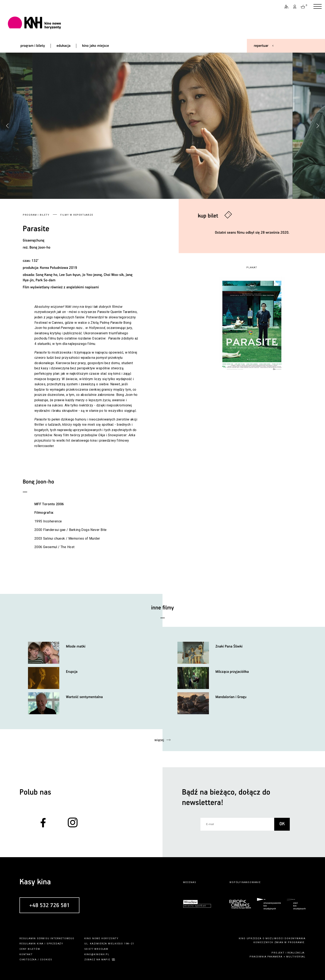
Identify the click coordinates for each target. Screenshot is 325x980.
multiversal (296, 957)
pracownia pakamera (266, 957)
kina (40, 944)
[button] (318, 126)
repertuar (261, 46)
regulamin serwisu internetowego (47, 938)
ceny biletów (30, 949)
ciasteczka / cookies (36, 960)
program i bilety (33, 46)
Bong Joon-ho (40, 248)
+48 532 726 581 (49, 905)
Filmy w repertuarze (77, 215)
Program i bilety (36, 215)
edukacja (64, 46)
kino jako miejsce (96, 46)
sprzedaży (55, 944)
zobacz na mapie (97, 960)
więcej (159, 740)
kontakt (26, 954)
